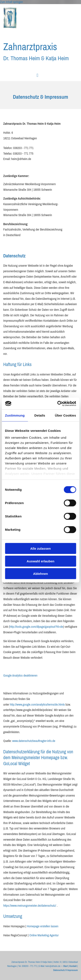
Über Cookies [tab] (65, 415)
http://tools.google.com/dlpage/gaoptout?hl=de (36, 627)
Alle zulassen (40, 548)
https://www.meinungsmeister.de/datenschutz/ (30, 906)
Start (66, 966)
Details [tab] (40, 415)
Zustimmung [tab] (15, 415)
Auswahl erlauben (40, 561)
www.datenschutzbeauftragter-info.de (34, 741)
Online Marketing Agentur (44, 935)
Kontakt (73, 966)
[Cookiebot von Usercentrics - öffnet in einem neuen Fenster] (58, 403)
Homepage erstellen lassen (43, 926)
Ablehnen (40, 574)
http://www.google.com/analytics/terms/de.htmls (37, 705)
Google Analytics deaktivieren (20, 675)
